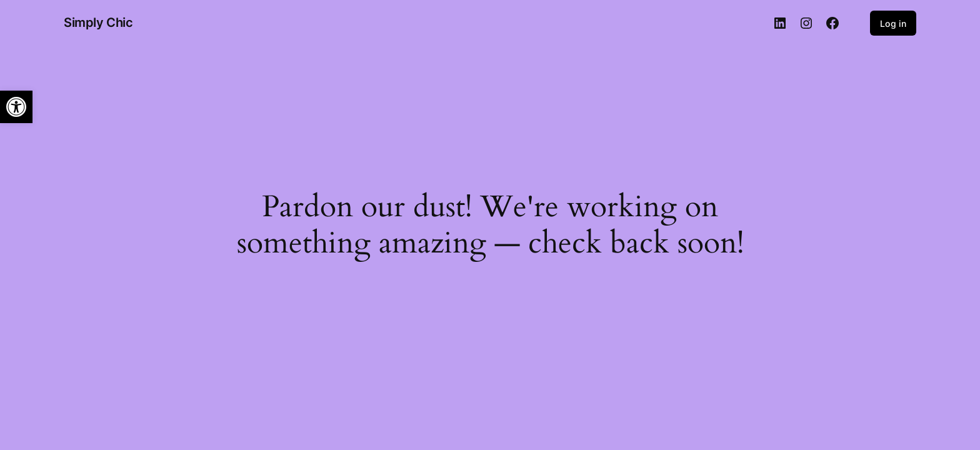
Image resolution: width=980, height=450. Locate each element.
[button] (16, 107)
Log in (893, 23)
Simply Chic (98, 22)
